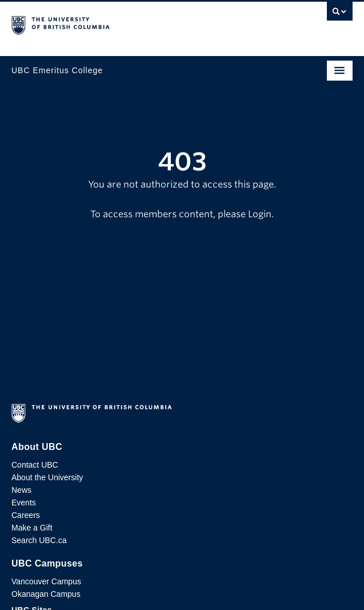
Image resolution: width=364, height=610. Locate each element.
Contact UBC (35, 465)
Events (24, 503)
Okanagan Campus (46, 594)
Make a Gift (32, 528)
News (21, 490)
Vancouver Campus (46, 581)
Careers (26, 515)
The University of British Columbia (131, 23)
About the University (47, 477)
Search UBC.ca (39, 540)
